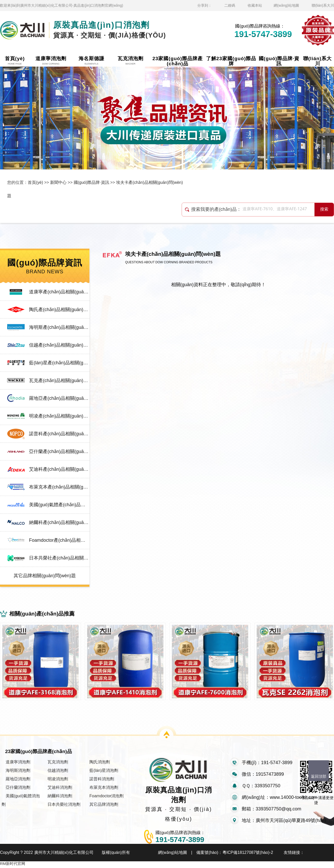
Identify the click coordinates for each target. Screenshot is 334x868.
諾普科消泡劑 (102, 781)
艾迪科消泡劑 (60, 789)
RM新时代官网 (13, 865)
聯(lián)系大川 (323, 5)
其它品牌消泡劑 (104, 806)
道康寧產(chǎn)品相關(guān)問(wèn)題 (59, 292)
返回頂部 (319, 776)
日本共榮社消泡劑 (64, 806)
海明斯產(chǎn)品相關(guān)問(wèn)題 (59, 327)
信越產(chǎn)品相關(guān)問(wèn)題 (59, 345)
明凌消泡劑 (58, 781)
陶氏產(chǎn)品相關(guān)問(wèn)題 (59, 310)
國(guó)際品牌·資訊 (91, 182)
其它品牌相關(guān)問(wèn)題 (45, 576)
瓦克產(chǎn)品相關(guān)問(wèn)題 (59, 381)
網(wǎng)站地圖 (286, 5)
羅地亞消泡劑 (18, 781)
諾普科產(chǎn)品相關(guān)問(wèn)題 (59, 434)
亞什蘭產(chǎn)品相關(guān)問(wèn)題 (59, 451)
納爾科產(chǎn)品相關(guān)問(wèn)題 (59, 522)
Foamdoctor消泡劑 (106, 798)
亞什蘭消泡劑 (18, 789)
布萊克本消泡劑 (104, 789)
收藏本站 (255, 5)
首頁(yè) (35, 182)
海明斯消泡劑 (18, 772)
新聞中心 (58, 182)
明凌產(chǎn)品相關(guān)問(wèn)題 (59, 416)
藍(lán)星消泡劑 (104, 772)
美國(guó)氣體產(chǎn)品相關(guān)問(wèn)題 (59, 505)
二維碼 (230, 5)
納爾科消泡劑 (60, 798)
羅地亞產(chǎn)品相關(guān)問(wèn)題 (59, 398)
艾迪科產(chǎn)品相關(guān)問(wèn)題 (59, 469)
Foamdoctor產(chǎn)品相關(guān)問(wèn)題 (59, 540)
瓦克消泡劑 (58, 764)
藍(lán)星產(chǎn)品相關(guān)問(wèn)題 (59, 363)
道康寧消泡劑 (18, 764)
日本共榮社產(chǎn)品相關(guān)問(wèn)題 (59, 558)
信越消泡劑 (58, 772)
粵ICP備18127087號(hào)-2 (248, 854)
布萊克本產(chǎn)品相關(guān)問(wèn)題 (59, 487)
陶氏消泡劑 (100, 764)
